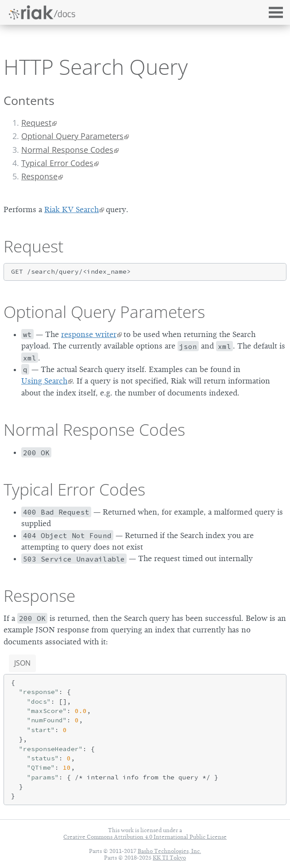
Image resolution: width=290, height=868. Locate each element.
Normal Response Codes (67, 150)
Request (36, 123)
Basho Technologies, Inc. (169, 851)
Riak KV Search (72, 209)
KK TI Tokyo (169, 858)
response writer (89, 334)
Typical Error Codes (57, 163)
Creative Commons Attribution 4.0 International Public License (145, 837)
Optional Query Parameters (72, 136)
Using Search (44, 381)
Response (39, 176)
